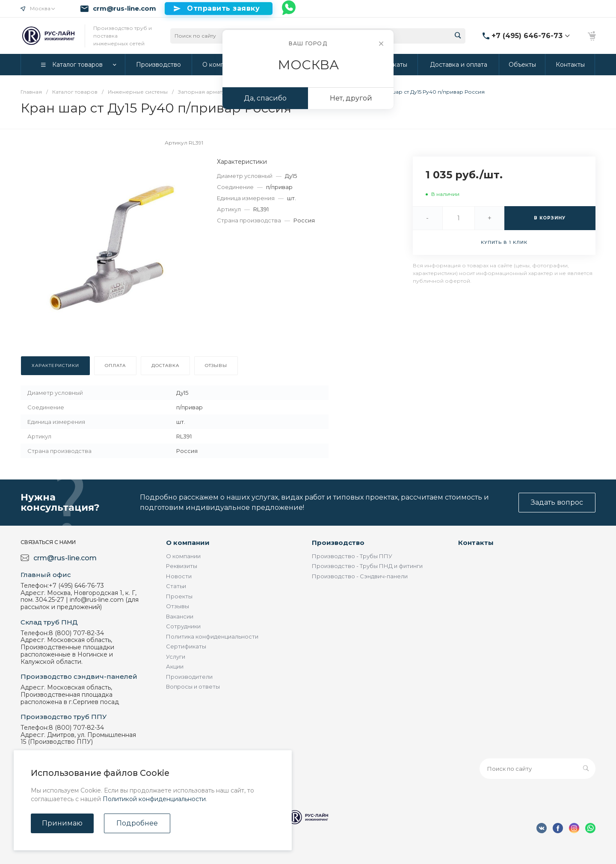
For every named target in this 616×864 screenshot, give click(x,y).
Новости (179, 576)
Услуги (176, 657)
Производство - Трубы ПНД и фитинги (367, 566)
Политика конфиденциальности (212, 636)
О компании (188, 543)
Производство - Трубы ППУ (352, 556)
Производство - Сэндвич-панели (360, 576)
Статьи (176, 586)
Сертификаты (186, 646)
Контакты (476, 543)
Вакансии (180, 616)
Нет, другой (351, 98)
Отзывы (178, 606)
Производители (189, 677)
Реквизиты (182, 566)
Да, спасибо (265, 98)
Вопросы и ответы (193, 686)
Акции (175, 666)
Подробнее (137, 823)
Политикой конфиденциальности (154, 799)
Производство (338, 543)
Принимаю (62, 823)
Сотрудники (183, 626)
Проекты (179, 596)
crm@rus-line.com (124, 9)
